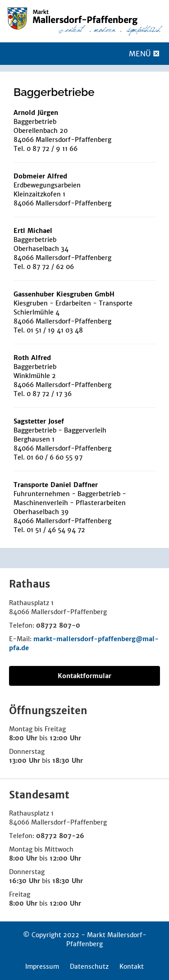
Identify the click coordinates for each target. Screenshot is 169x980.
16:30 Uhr (25, 881)
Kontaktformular (84, 676)
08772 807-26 (60, 836)
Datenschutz (89, 966)
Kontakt (132, 966)
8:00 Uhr (23, 738)
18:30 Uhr (68, 761)
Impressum (42, 966)
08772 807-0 (58, 625)
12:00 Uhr (65, 738)
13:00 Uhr (25, 761)
